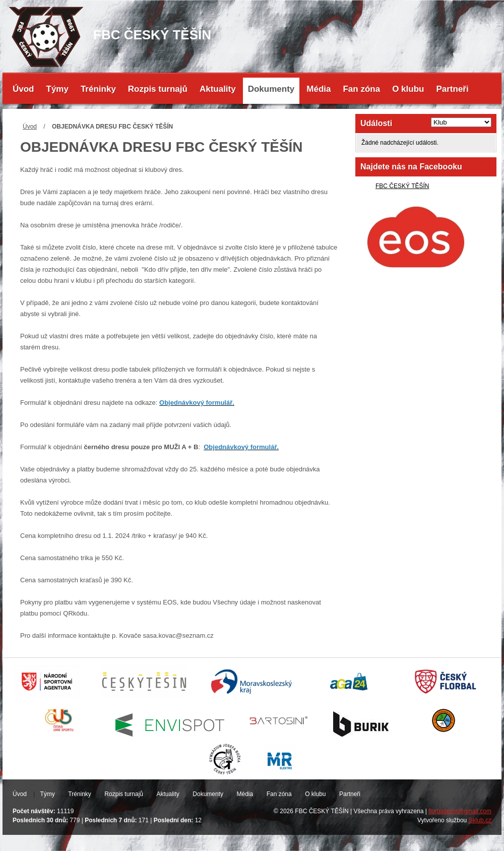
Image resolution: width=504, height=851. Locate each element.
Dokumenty (271, 89)
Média (319, 89)
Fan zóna (361, 89)
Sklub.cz (480, 820)
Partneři (452, 89)
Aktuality (218, 89)
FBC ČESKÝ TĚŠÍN (402, 186)
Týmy (57, 89)
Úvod (23, 89)
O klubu (408, 89)
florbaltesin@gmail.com (460, 811)
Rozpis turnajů (158, 89)
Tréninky (98, 89)
